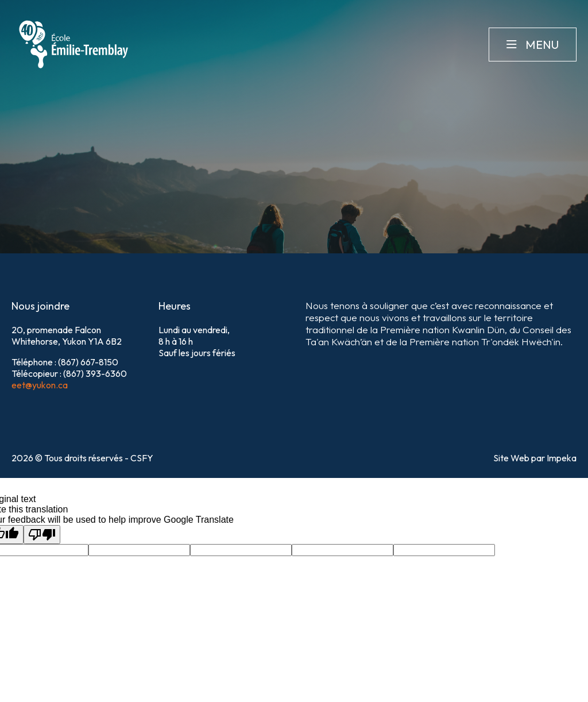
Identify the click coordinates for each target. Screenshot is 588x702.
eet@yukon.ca (40, 385)
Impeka (562, 458)
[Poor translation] (42, 535)
